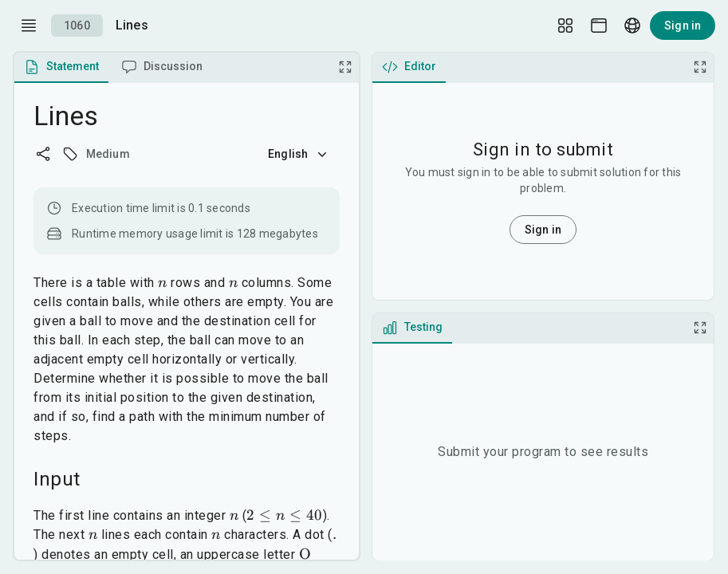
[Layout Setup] (565, 26)
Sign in (683, 26)
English (299, 154)
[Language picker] (632, 26)
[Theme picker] (599, 26)
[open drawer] (29, 26)
